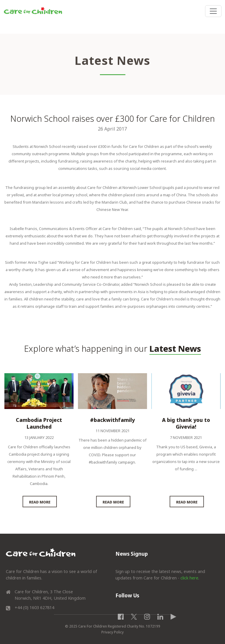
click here (189, 578)
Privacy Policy (112, 632)
